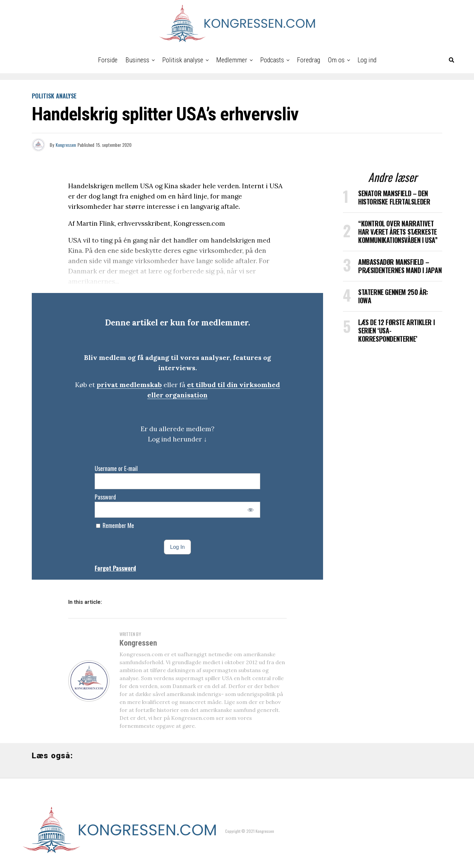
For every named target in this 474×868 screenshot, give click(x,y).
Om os (336, 60)
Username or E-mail (116, 468)
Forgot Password (115, 568)
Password (105, 497)
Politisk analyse (183, 60)
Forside (108, 60)
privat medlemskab (129, 385)
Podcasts (272, 60)
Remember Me (115, 525)
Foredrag (308, 60)
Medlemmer (232, 60)
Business (137, 60)
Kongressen (66, 145)
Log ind (367, 60)
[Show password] (251, 510)
